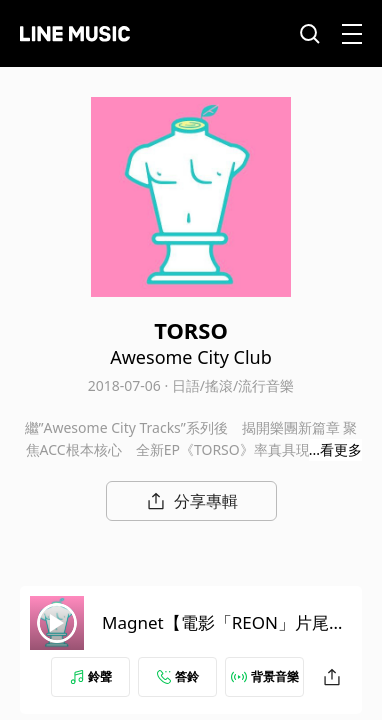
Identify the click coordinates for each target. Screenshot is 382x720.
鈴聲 (91, 676)
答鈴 (178, 676)
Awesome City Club (191, 357)
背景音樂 (265, 676)
